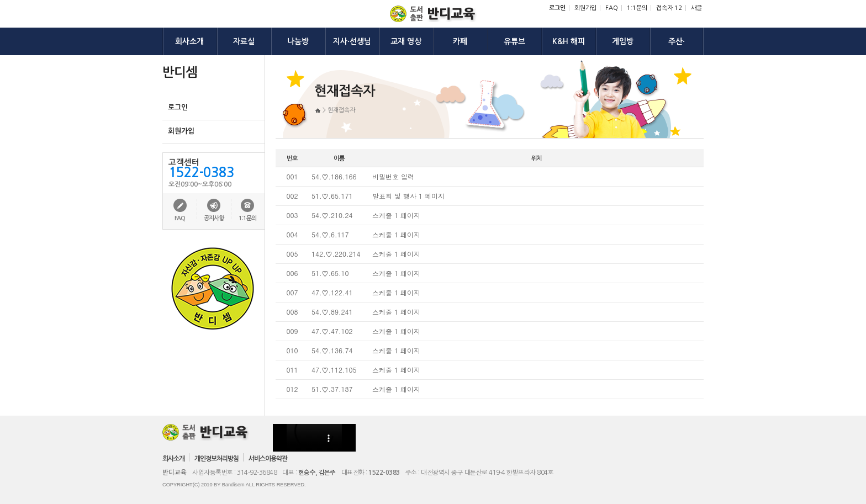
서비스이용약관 (268, 459)
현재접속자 (341, 110)
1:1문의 (637, 8)
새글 (696, 8)
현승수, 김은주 (317, 473)
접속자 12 (669, 8)
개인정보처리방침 (216, 459)
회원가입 (585, 8)
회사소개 (173, 459)
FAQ (612, 8)
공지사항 (214, 218)
